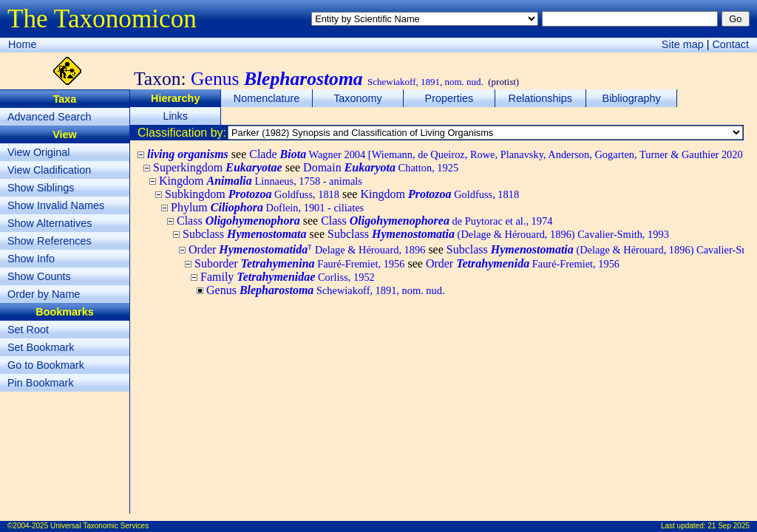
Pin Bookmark (41, 383)
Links (175, 116)
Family (288, 277)
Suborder (299, 263)
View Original (39, 152)
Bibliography (632, 98)
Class (238, 221)
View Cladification (49, 170)
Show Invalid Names (56, 205)
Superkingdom (218, 167)
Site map (683, 44)
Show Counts (39, 276)
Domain (381, 167)
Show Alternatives (50, 223)
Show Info (31, 259)
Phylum (267, 207)
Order (523, 263)
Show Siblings (41, 188)
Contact (730, 44)
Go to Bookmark (46, 365)
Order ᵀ (307, 249)
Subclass (245, 234)
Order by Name (44, 294)
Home (22, 44)
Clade (498, 154)
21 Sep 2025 (729, 526)
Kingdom (261, 181)
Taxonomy (358, 98)
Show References (50, 241)
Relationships (540, 98)
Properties (449, 98)
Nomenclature (267, 98)
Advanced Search (50, 117)
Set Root (28, 330)
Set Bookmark (41, 347)
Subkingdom (252, 194)
